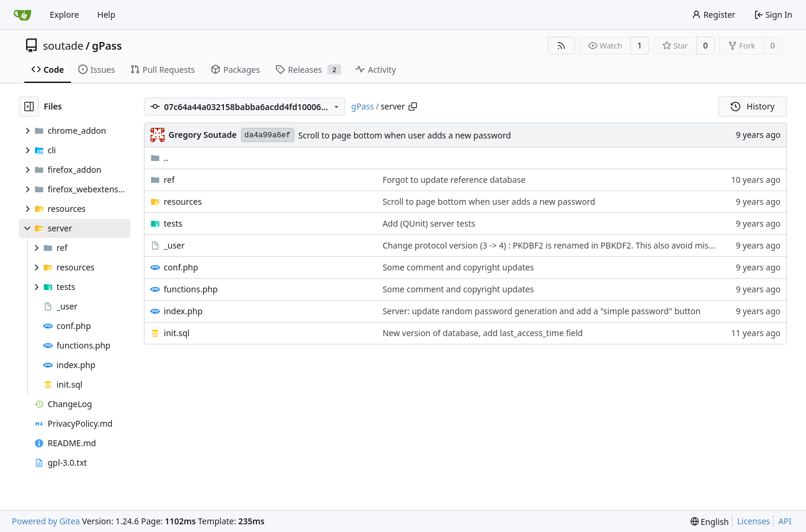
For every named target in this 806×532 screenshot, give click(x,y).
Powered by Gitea (46, 521)
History (753, 106)
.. (160, 158)
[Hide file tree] (29, 107)
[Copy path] (413, 107)
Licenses (754, 521)
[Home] (23, 15)
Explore (64, 14)
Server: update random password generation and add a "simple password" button (542, 311)
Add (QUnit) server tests (429, 223)
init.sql (177, 333)
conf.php (181, 267)
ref (169, 180)
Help (106, 14)
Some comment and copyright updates (458, 267)
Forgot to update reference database (454, 180)
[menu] (710, 522)
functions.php (191, 289)
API (785, 521)
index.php (184, 311)
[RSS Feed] (561, 46)
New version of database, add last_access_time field (483, 333)
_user (174, 245)
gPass (107, 46)
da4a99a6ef (268, 135)
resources (183, 201)
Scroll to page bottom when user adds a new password (405, 135)
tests (173, 223)
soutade (63, 46)
